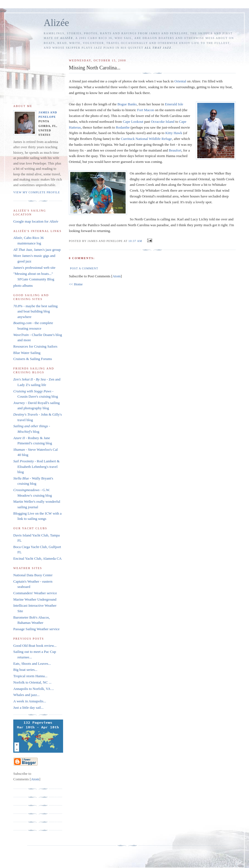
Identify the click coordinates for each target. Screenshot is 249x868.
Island (163, 122)
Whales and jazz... (26, 695)
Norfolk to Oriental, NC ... (32, 682)
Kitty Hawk (174, 133)
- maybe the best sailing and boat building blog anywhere (35, 311)
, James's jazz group (37, 250)
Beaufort (175, 150)
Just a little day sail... (28, 707)
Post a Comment (84, 268)
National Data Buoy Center (33, 575)
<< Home (76, 284)
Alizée (56, 23)
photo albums (23, 286)
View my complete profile (37, 192)
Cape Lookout (133, 122)
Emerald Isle (174, 104)
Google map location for (36, 221)
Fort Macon (146, 110)
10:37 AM (136, 241)
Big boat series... (25, 670)
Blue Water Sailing (27, 353)
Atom (116, 276)
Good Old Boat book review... (35, 646)
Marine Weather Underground (35, 599)
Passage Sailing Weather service (36, 629)
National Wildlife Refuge (146, 139)
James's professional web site (34, 268)
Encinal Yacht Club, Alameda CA (37, 558)
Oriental (180, 81)
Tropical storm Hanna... (30, 676)
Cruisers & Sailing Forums (33, 359)
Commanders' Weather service (35, 593)
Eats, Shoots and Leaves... (32, 664)
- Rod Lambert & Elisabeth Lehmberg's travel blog (36, 466)
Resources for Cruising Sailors (35, 346)
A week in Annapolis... (30, 701)
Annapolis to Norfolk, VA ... (34, 689)
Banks (127, 104)
